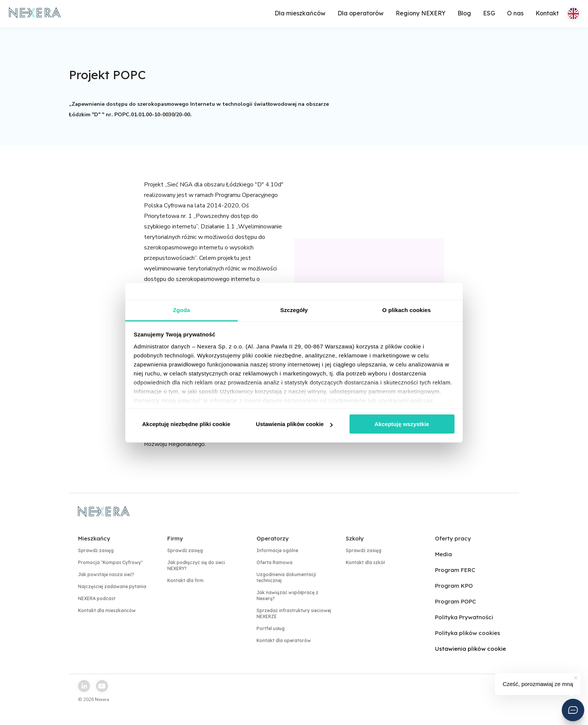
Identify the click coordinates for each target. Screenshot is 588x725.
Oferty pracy (453, 538)
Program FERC (455, 570)
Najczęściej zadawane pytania (112, 586)
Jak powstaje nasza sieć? (106, 574)
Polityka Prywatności (464, 617)
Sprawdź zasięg (96, 550)
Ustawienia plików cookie (294, 424)
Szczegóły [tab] (294, 310)
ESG (489, 13)
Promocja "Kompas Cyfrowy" (110, 562)
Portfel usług (271, 628)
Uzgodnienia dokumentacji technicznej (286, 577)
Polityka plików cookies (468, 633)
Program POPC (455, 601)
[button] (573, 710)
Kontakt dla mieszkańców (107, 610)
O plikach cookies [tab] (406, 310)
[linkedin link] (84, 686)
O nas (515, 13)
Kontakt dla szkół (365, 562)
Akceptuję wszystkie (402, 424)
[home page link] (35, 14)
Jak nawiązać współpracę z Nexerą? (287, 595)
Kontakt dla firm (185, 580)
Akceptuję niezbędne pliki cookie (186, 424)
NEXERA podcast (97, 598)
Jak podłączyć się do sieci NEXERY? (196, 565)
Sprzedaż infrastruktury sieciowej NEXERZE (294, 613)
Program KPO (454, 586)
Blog (464, 13)
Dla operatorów (361, 13)
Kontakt (547, 13)
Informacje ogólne (277, 550)
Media (443, 554)
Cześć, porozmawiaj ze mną (538, 684)
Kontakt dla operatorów (284, 640)
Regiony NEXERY (421, 13)
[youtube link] (102, 686)
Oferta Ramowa (274, 562)
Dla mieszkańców (300, 13)
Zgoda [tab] (181, 310)
